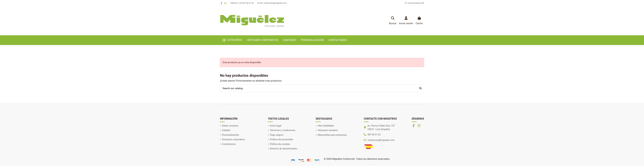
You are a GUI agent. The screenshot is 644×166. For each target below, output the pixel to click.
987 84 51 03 (374, 135)
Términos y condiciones (283, 130)
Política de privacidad (281, 139)
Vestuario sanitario (328, 130)
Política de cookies (280, 144)
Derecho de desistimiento (284, 149)
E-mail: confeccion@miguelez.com (272, 3)
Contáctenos (229, 144)
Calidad (226, 130)
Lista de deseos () (414, 3)
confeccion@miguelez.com (381, 140)
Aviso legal (276, 126)
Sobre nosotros (230, 126)
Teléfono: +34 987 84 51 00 (242, 3)
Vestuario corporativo (233, 139)
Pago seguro (277, 135)
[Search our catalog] (420, 88)
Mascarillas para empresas (332, 135)
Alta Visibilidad (326, 126)
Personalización (230, 135)
